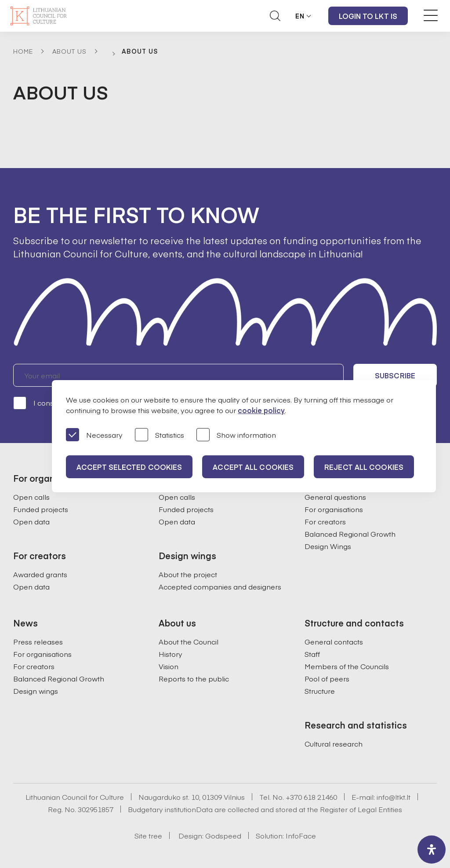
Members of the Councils (347, 666)
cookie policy (261, 410)
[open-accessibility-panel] (432, 850)
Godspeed (223, 835)
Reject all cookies (364, 467)
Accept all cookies (253, 467)
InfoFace (301, 835)
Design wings (36, 691)
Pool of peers (327, 678)
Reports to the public (194, 678)
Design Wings (328, 546)
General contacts (334, 641)
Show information (236, 435)
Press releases (38, 641)
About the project (188, 574)
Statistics (160, 435)
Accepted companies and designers (220, 586)
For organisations (334, 509)
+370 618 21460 (311, 797)
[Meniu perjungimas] (431, 15)
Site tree (148, 835)
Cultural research (334, 743)
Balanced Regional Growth (350, 534)
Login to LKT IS (368, 16)
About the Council (189, 641)
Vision (169, 666)
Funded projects (41, 509)
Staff (312, 654)
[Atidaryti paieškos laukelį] (275, 16)
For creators (325, 521)
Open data (31, 521)
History (171, 654)
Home (23, 51)
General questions (335, 497)
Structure (320, 691)
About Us (69, 51)
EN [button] (300, 16)
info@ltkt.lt (394, 797)
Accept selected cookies (129, 467)
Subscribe (395, 375)
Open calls (31, 497)
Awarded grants (40, 574)
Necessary (94, 435)
